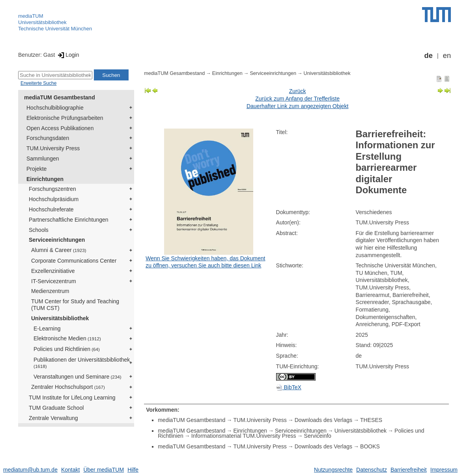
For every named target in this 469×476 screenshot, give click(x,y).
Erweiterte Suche (38, 83)
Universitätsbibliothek (42, 22)
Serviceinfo (318, 436)
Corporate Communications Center (74, 261)
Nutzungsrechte (333, 470)
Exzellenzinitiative (53, 271)
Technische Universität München (55, 29)
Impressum (444, 470)
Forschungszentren (52, 189)
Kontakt (70, 470)
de (429, 56)
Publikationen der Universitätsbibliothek (82, 363)
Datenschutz (372, 470)
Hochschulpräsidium (54, 199)
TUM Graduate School (56, 408)
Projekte (36, 169)
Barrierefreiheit (409, 470)
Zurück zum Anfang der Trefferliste (297, 99)
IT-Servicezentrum (54, 281)
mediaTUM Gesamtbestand (60, 97)
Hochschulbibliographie (55, 108)
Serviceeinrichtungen (57, 240)
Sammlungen (43, 159)
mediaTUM (31, 16)
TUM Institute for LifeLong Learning (72, 398)
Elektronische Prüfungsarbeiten (65, 118)
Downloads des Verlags (323, 420)
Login (68, 55)
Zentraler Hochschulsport (68, 387)
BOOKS (370, 446)
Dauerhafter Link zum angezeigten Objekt (297, 106)
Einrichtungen (45, 179)
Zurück (298, 91)
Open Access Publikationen (60, 128)
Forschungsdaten (48, 138)
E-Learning (47, 329)
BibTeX (289, 387)
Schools (39, 230)
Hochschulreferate (51, 209)
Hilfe (133, 470)
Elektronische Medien (67, 338)
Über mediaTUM (104, 470)
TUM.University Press (53, 148)
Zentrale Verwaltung (53, 418)
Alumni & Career (59, 250)
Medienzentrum (50, 291)
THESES (371, 420)
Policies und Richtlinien (67, 349)
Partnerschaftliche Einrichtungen (69, 220)
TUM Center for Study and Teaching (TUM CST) (75, 305)
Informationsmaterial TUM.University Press (244, 436)
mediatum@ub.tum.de (30, 470)
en (447, 56)
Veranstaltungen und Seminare (78, 377)
